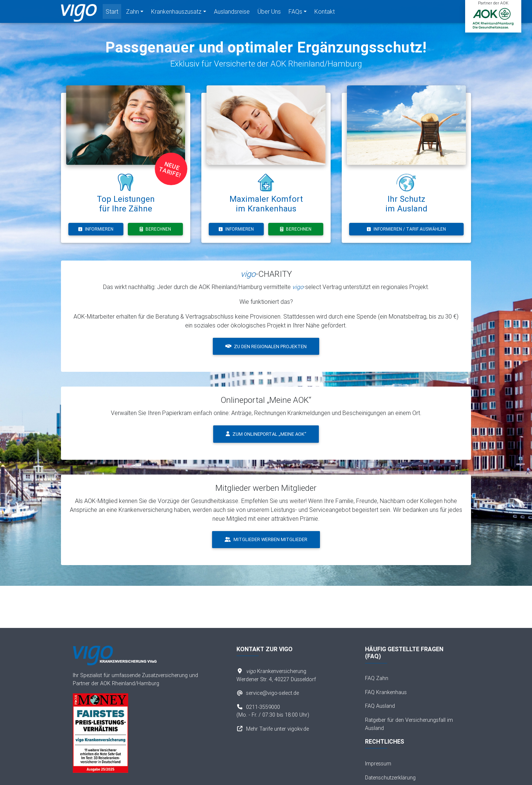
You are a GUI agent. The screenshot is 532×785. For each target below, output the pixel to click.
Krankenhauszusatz (176, 13)
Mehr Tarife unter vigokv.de (277, 729)
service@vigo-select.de (272, 693)
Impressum (378, 764)
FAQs (295, 13)
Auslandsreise (232, 13)
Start (112, 13)
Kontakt (325, 13)
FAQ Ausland (380, 706)
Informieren (96, 229)
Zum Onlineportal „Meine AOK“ (266, 434)
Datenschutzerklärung (390, 778)
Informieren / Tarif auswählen (406, 229)
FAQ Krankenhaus (386, 692)
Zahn (132, 13)
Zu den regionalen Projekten (266, 346)
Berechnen (155, 229)
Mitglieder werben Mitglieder (266, 539)
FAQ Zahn (377, 678)
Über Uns (269, 13)
